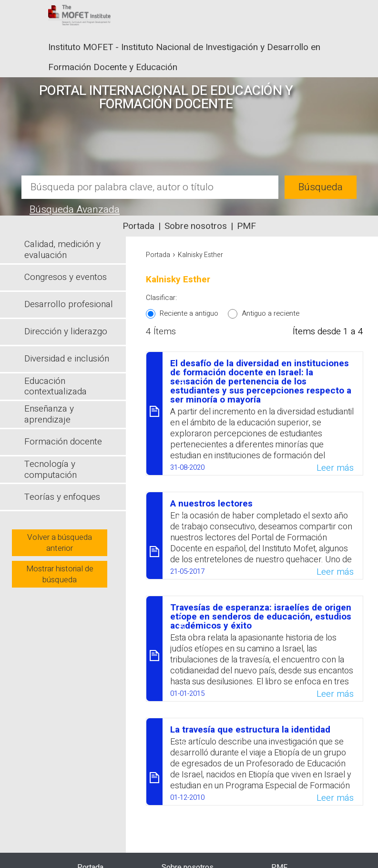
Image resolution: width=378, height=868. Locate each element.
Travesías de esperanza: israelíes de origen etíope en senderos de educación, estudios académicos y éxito (261, 617)
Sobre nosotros (196, 226)
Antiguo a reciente (271, 313)
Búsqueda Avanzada (75, 210)
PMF (246, 226)
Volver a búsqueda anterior (60, 543)
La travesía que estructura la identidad (250, 730)
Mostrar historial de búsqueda (60, 574)
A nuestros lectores (211, 504)
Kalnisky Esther (200, 255)
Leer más (335, 468)
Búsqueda (321, 187)
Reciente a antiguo (189, 313)
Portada (138, 226)
